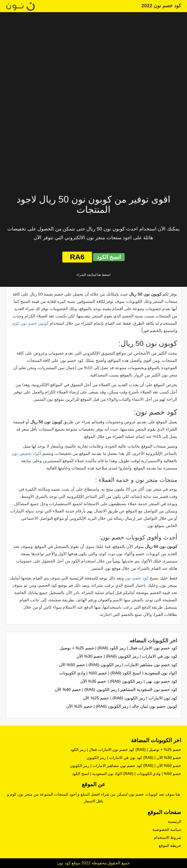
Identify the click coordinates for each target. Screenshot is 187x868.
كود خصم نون (136, 578)
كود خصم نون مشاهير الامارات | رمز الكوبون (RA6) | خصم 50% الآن (118, 665)
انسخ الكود (109, 257)
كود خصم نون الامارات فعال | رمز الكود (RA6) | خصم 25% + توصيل (118, 648)
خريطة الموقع (170, 846)
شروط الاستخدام (168, 838)
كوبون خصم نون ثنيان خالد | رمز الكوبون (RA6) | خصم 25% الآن (122, 706)
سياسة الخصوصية (167, 830)
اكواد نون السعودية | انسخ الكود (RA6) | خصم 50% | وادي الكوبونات (118, 673)
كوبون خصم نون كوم (30, 323)
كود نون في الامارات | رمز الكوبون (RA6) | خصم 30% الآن (127, 656)
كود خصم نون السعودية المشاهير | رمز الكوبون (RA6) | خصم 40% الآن (116, 690)
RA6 (77, 257)
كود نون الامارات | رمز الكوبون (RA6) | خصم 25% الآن (130, 698)
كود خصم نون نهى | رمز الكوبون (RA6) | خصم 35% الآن (129, 681)
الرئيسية (174, 821)
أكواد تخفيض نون (26, 454)
